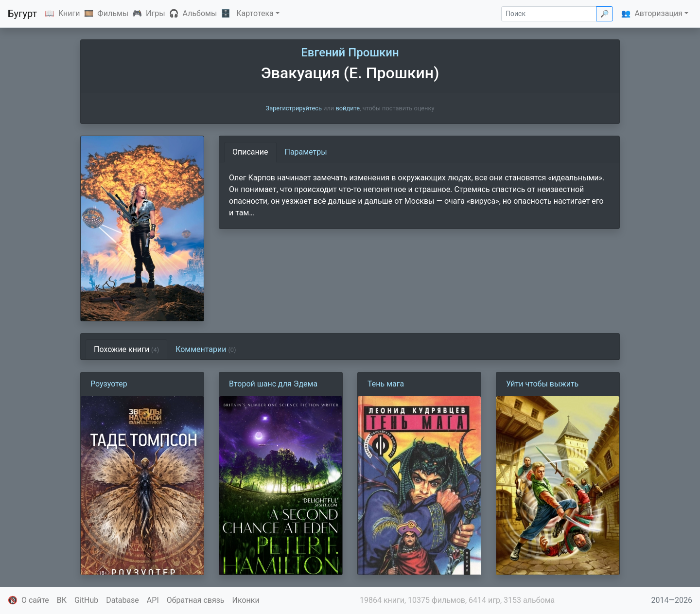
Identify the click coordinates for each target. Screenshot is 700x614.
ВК (62, 600)
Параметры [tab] (306, 152)
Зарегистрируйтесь (294, 108)
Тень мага (386, 384)
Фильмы (113, 13)
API (153, 600)
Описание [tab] (250, 152)
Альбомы (200, 13)
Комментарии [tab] (206, 349)
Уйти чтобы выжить (542, 384)
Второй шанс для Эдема (273, 384)
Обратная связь (196, 600)
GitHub (86, 600)
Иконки (246, 600)
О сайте (35, 600)
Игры (156, 13)
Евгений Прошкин (350, 53)
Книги (69, 13)
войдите (348, 108)
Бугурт (22, 14)
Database (122, 600)
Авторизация (658, 13)
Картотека (255, 13)
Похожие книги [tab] (126, 349)
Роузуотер (109, 384)
